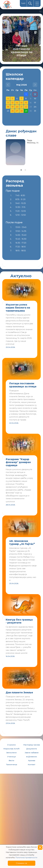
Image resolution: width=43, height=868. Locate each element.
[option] (21, 39)
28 (21, 111)
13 (17, 103)
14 (21, 103)
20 (17, 107)
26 (12, 111)
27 (17, 111)
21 (21, 107)
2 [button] (25, 170)
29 (26, 111)
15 (26, 103)
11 (8, 103)
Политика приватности (26, 858)
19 (12, 107)
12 (12, 103)
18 (8, 107)
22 (26, 107)
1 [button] (21, 170)
